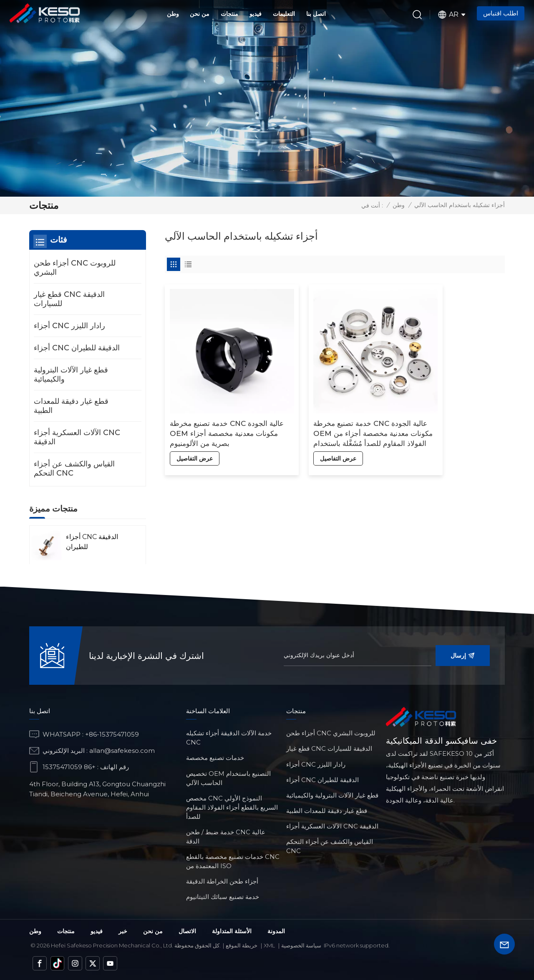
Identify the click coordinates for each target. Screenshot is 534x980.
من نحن (200, 14)
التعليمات (284, 14)
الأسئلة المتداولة (232, 931)
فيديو (256, 14)
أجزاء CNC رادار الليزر (69, 326)
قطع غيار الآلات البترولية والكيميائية (71, 375)
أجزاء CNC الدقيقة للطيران (77, 348)
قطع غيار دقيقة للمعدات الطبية (71, 406)
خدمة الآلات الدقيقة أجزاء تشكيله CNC (229, 738)
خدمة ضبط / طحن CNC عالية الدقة (226, 837)
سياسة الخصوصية (301, 945)
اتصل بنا (316, 14)
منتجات (229, 14)
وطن (173, 14)
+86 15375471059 (69, 767)
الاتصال (187, 931)
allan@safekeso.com (122, 751)
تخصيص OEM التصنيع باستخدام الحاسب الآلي (228, 778)
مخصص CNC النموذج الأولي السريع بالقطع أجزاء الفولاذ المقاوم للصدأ (232, 807)
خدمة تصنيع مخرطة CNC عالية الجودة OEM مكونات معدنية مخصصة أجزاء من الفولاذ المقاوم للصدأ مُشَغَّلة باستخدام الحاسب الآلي (329, 406)
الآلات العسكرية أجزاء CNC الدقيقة (77, 437)
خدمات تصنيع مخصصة (215, 758)
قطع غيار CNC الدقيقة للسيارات (69, 299)
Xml (269, 945)
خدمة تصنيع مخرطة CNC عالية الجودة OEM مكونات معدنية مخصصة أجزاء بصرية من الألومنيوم (214, 406)
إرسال (463, 656)
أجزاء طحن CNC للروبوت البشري (75, 268)
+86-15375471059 (112, 734)
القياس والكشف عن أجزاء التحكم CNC (74, 468)
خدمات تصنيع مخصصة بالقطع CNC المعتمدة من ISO (233, 861)
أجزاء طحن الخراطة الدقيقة (222, 881)
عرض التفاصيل (194, 431)
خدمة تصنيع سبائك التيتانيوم (223, 897)
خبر (123, 931)
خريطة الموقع (242, 945)
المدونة (276, 931)
